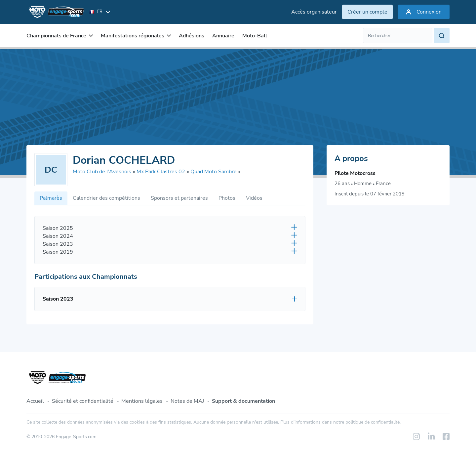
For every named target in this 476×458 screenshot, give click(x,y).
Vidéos (254, 198)
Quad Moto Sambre (216, 172)
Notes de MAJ (187, 401)
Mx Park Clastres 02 (163, 172)
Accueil (35, 401)
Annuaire (223, 36)
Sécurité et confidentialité (83, 401)
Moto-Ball (255, 36)
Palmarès (51, 198)
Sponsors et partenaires (179, 198)
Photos (227, 198)
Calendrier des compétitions (106, 198)
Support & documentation (243, 401)
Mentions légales (142, 401)
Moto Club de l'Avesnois (104, 172)
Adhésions (192, 36)
